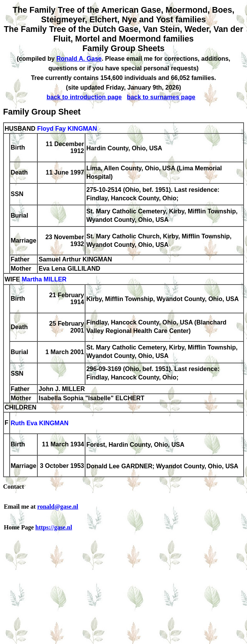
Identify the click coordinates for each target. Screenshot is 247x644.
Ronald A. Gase (79, 59)
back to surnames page (161, 97)
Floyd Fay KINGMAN (67, 129)
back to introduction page (84, 97)
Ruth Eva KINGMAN (40, 424)
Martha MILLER (44, 280)
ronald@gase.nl (58, 507)
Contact (13, 487)
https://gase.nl (54, 527)
